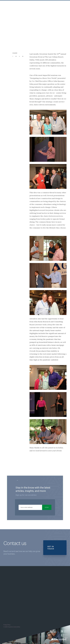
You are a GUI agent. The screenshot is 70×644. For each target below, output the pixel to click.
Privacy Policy (7, 625)
